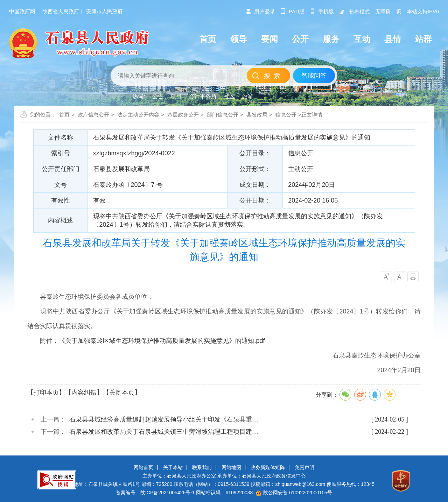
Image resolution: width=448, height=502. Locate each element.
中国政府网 (22, 11)
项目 (176, 96)
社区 (229, 96)
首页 (64, 115)
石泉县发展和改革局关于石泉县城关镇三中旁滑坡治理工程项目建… (164, 432)
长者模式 (355, 12)
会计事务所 (203, 96)
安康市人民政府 (104, 11)
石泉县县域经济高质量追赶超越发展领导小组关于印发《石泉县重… (164, 419)
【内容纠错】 (84, 393)
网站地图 (231, 467)
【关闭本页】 (122, 393)
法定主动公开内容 (138, 115)
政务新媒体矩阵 (268, 467)
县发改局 (257, 115)
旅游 (247, 96)
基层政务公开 (183, 115)
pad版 (292, 11)
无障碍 (383, 11)
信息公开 (286, 115)
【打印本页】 (46, 393)
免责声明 (304, 467)
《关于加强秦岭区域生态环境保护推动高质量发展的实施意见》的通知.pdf (162, 341)
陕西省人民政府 (61, 11)
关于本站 (173, 467)
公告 (158, 96)
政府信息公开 (93, 115)
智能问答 (314, 76)
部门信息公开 (223, 115)
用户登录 (260, 11)
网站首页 (143, 467)
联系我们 (202, 467)
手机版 (322, 11)
